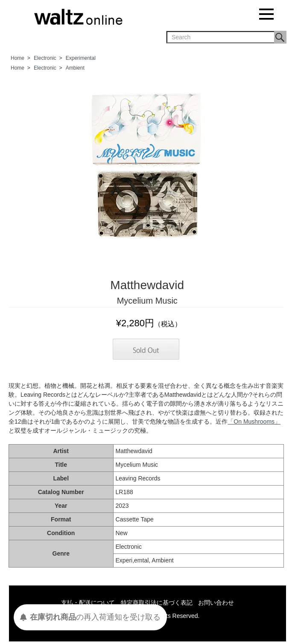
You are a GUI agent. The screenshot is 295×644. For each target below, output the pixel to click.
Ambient (75, 68)
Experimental (81, 58)
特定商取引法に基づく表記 (157, 603)
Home (18, 58)
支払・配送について (88, 603)
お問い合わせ (216, 603)
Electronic (45, 58)
